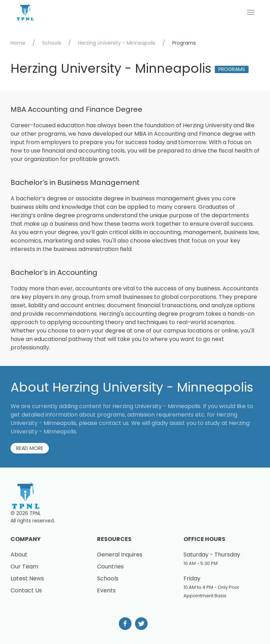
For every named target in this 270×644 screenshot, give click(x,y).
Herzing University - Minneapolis (117, 43)
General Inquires (120, 555)
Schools (52, 43)
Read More (30, 448)
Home (18, 43)
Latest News (27, 578)
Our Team (24, 566)
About (19, 555)
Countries (110, 566)
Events (106, 590)
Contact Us (26, 590)
